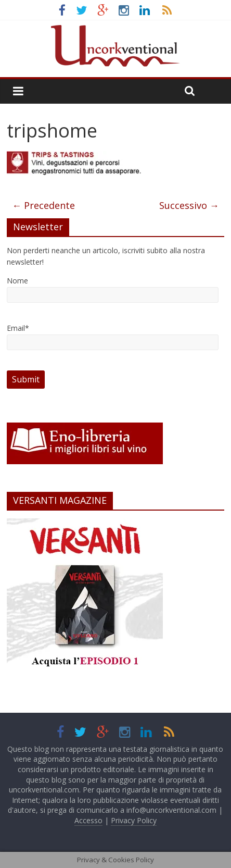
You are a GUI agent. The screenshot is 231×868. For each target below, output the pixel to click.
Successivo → (189, 205)
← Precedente (43, 205)
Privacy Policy (134, 820)
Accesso (88, 820)
